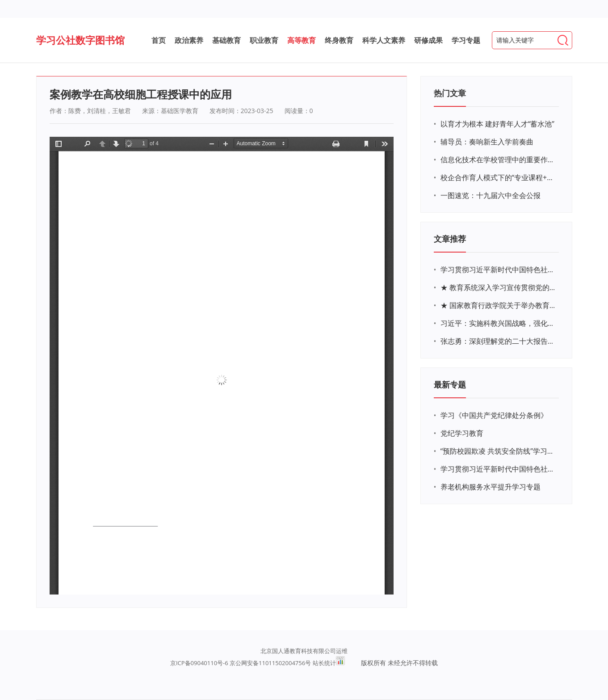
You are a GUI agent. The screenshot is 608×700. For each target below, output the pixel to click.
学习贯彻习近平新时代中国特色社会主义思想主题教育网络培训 (499, 270)
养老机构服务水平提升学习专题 (491, 487)
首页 (159, 40)
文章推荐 (450, 239)
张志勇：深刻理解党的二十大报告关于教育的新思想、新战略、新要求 (499, 341)
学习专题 (466, 40)
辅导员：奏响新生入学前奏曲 (487, 142)
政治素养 (189, 40)
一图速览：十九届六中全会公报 (491, 195)
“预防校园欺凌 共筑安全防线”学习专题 (499, 451)
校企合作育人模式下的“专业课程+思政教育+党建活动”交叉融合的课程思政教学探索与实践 (499, 177)
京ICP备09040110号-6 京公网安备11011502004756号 (241, 663)
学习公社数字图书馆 (80, 40)
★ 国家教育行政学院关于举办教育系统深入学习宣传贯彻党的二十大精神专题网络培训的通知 (499, 305)
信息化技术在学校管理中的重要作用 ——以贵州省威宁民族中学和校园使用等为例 (499, 160)
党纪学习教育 (462, 433)
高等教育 (302, 40)
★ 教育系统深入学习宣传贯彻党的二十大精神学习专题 (499, 287)
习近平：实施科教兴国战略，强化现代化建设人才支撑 (499, 323)
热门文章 (450, 93)
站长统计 (324, 663)
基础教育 (226, 40)
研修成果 (428, 40)
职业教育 (264, 40)
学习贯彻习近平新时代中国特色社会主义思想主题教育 (499, 469)
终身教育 (339, 40)
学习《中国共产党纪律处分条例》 (494, 415)
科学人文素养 (384, 40)
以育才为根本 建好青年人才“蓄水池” (497, 124)
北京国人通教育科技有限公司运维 (304, 651)
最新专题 (450, 384)
